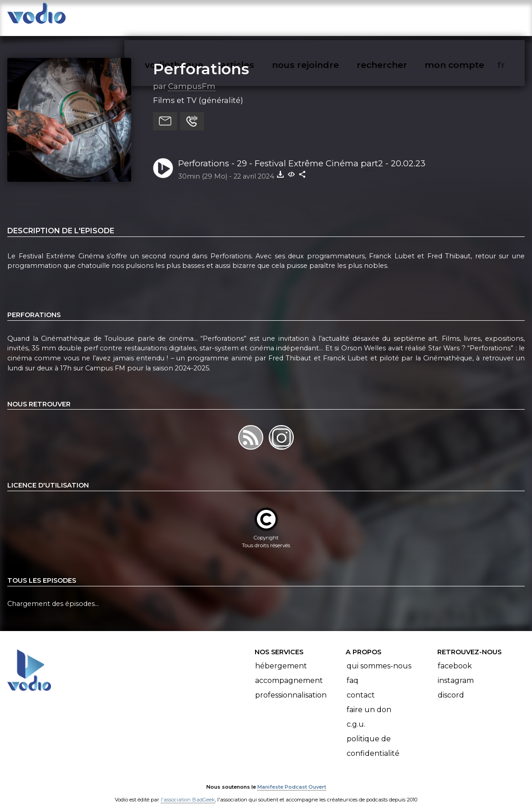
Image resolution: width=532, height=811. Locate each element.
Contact (361, 686)
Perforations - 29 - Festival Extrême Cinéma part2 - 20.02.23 (302, 154)
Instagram (456, 671)
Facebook (455, 657)
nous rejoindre (324, 16)
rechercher (398, 16)
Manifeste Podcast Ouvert (292, 778)
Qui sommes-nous (379, 657)
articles (258, 16)
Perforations (201, 60)
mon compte (469, 16)
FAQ (353, 671)
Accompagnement (289, 671)
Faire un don (369, 701)
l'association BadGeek (188, 791)
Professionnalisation (291, 686)
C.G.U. (356, 715)
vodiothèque (196, 16)
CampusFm (192, 77)
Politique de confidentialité (373, 737)
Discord (451, 686)
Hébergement (281, 657)
